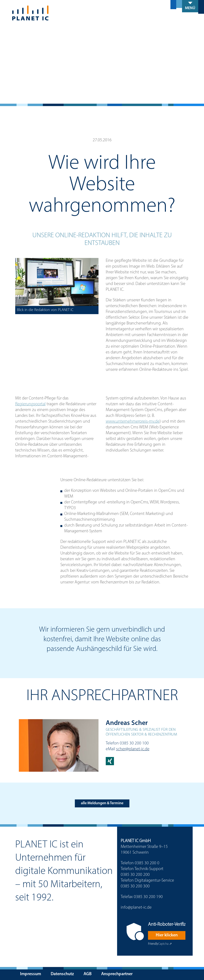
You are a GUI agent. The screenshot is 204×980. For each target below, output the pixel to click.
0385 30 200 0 (147, 863)
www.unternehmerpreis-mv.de (133, 422)
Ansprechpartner (117, 974)
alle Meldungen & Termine (102, 803)
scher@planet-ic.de (133, 749)
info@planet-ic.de (136, 908)
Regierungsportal (30, 404)
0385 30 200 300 (135, 886)
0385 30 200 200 (135, 875)
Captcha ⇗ (160, 944)
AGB (88, 974)
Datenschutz (62, 974)
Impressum (31, 974)
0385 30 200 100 (134, 743)
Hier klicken (167, 935)
